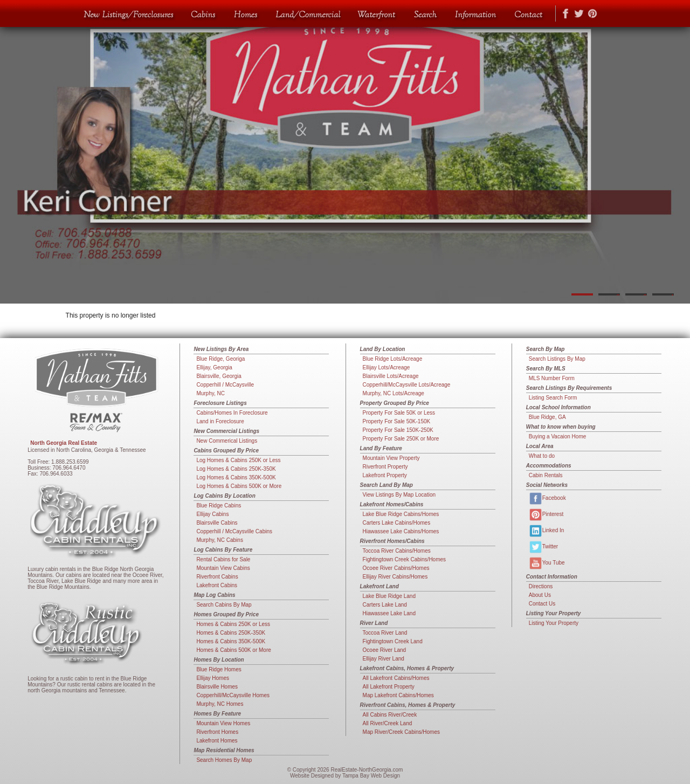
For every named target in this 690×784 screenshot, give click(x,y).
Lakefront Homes (217, 741)
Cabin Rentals (546, 475)
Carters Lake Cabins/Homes (397, 523)
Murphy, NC (211, 393)
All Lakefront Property (389, 687)
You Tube (547, 563)
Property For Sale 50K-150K (397, 421)
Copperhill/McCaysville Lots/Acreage (407, 385)
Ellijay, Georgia (214, 367)
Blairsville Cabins (217, 523)
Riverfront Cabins (217, 577)
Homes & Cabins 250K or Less (233, 624)
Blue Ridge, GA (547, 417)
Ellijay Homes (213, 678)
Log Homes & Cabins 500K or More (239, 486)
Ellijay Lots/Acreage (387, 367)
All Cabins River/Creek (390, 715)
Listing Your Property (554, 623)
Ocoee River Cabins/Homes (396, 568)
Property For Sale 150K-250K (398, 430)
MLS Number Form (552, 378)
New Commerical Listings (227, 441)
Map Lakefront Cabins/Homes (398, 695)
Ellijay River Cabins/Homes (395, 577)
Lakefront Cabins (217, 585)
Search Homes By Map (224, 760)
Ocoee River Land (385, 650)
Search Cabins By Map (224, 605)
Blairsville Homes (217, 687)
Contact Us (542, 604)
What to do (542, 456)
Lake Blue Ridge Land (389, 596)
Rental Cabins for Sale (223, 559)
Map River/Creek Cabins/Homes (401, 732)
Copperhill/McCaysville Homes (233, 695)
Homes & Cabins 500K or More (233, 650)
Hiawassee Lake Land (389, 613)
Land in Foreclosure (220, 421)
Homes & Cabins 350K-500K (231, 641)
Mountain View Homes (223, 723)
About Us (540, 595)
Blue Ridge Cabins (219, 506)
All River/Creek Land (388, 723)
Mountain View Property (391, 458)
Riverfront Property (385, 467)
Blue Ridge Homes (219, 669)
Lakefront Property (385, 475)
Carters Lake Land (385, 605)
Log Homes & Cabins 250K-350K (236, 469)
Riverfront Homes (217, 732)
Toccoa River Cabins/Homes (397, 551)
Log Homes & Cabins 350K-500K (236, 477)
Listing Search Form (553, 398)
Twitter (543, 547)
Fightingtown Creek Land (393, 641)
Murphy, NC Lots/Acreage (394, 393)
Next (677, 152)
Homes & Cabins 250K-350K (231, 633)
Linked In (547, 531)
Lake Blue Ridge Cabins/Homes (401, 514)
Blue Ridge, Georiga (220, 359)
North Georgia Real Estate (64, 443)
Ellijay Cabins (212, 514)
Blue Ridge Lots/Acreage (393, 359)
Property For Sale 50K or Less (399, 413)
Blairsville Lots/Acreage (391, 376)
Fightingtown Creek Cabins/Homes (405, 559)
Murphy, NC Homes (220, 704)
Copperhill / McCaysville (225, 385)
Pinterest (546, 515)
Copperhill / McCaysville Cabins (234, 531)
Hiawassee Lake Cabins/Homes (401, 531)
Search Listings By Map (557, 359)
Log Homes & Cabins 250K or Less (238, 460)
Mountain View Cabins (223, 568)
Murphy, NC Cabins (220, 540)
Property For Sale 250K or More (401, 439)
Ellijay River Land (384, 659)
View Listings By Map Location (399, 495)
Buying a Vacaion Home (558, 436)
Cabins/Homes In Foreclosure (232, 413)
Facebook (547, 498)
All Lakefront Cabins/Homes (396, 678)
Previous (13, 152)
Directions (541, 586)
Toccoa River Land (385, 633)
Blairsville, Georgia (219, 376)
